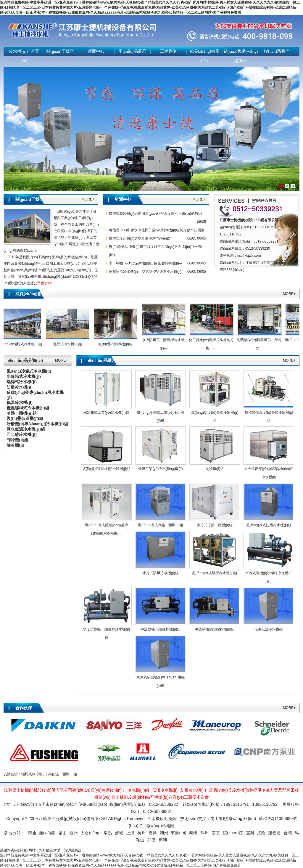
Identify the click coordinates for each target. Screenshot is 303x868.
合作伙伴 (24, 708)
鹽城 (119, 833)
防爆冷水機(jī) (193, 790)
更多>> (46, 283)
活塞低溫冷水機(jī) (269, 629)
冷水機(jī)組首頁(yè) (24, 56)
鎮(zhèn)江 (233, 833)
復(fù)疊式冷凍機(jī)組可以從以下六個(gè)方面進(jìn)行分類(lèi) (155, 251)
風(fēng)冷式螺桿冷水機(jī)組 (215, 573)
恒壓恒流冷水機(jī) (123, 272)
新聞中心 (96, 51)
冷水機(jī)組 (138, 790)
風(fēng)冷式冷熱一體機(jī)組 (161, 525)
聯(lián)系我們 (277, 51)
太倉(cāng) (91, 833)
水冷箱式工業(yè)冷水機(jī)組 (106, 413)
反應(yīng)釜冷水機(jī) (229, 790)
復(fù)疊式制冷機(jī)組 (117, 344)
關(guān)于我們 (60, 51)
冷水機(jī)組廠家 (162, 819)
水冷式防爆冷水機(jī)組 (161, 573)
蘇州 (74, 833)
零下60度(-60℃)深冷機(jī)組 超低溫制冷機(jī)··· (145, 263)
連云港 (274, 833)
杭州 (141, 833)
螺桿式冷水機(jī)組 (69, 344)
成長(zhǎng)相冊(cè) (205, 56)
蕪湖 (163, 840)
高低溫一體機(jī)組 (63, 774)
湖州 (164, 833)
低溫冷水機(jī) (165, 790)
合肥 (288, 833)
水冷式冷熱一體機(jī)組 (215, 525)
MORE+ (88, 199)
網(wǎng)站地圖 (160, 826)
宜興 (250, 833)
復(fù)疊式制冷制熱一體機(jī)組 (107, 469)
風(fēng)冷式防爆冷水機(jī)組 (269, 525)
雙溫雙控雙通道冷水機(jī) (162, 272)
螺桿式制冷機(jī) (34, 774)
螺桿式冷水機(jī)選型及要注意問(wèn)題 (140, 238)
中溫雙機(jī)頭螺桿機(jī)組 (161, 629)
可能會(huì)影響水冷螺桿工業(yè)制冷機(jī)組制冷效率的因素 (157, 230)
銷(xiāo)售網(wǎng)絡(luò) (241, 56)
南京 (216, 833)
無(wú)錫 (47, 833)
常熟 (108, 833)
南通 (32, 833)
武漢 (151, 840)
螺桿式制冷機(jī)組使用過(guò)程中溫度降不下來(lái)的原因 (155, 214)
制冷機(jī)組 (215, 469)
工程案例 (168, 51)
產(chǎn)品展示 (132, 51)
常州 (204, 833)
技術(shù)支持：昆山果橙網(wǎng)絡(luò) (218, 819)
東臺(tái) (178, 833)
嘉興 (153, 833)
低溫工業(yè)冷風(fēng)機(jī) (160, 469)
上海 (130, 833)
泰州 (193, 833)
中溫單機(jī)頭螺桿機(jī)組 (215, 629)
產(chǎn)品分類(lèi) (25, 361)
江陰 (261, 833)
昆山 (62, 833)
